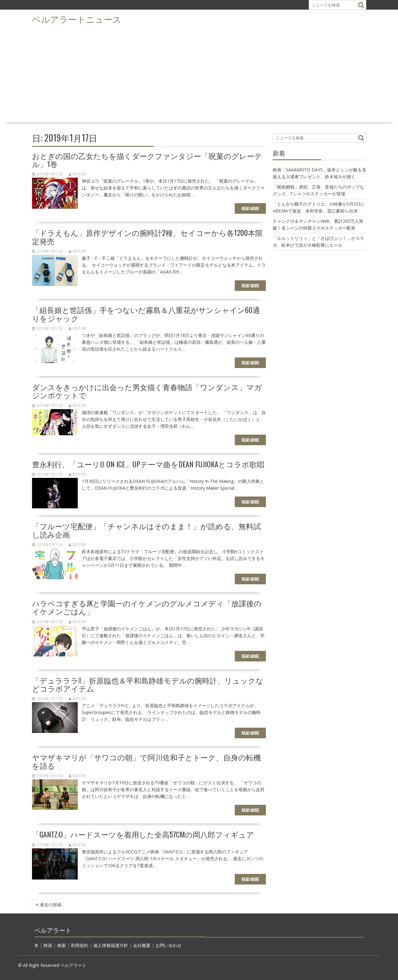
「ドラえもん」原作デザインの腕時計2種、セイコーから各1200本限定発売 (147, 236)
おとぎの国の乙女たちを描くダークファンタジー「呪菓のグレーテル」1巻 (147, 160)
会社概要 (142, 945)
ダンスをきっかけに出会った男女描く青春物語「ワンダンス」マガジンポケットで (147, 391)
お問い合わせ (169, 945)
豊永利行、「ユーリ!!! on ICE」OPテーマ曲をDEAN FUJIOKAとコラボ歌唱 (148, 464)
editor (77, 174)
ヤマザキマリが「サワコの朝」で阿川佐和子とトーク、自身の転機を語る (146, 761)
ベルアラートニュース (77, 19)
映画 (48, 945)
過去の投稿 (51, 905)
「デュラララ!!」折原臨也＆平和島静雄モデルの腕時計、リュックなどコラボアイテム (148, 684)
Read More (250, 208)
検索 (62, 945)
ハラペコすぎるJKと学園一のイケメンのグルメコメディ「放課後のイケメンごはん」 (147, 607)
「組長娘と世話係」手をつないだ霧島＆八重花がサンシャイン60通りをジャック (146, 314)
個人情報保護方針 (111, 945)
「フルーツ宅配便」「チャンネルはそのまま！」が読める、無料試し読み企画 (146, 530)
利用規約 (80, 945)
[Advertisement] (199, 73)
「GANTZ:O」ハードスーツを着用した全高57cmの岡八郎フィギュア (143, 834)
